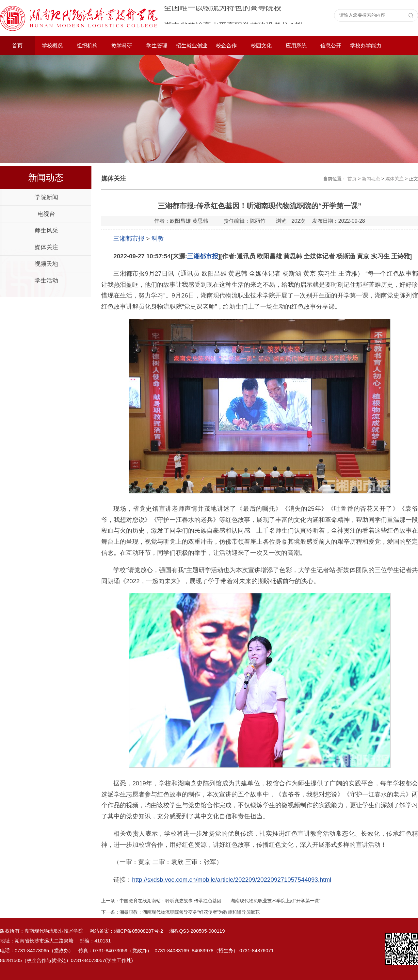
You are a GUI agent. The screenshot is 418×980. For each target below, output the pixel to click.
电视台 (46, 214)
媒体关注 (46, 247)
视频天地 (46, 264)
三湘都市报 (129, 239)
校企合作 (226, 46)
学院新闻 (46, 197)
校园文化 (261, 46)
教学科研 (122, 46)
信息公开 (331, 46)
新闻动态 (371, 179)
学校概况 (52, 46)
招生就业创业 (192, 46)
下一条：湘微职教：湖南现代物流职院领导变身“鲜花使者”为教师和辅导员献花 (180, 912)
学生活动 (46, 281)
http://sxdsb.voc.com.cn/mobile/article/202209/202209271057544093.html (232, 880)
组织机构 (87, 46)
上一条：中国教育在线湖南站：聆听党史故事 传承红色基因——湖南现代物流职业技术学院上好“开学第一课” (211, 901)
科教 (158, 239)
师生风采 (46, 231)
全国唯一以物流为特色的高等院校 (223, 15)
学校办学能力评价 (366, 49)
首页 (17, 46)
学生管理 (157, 46)
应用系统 (296, 46)
